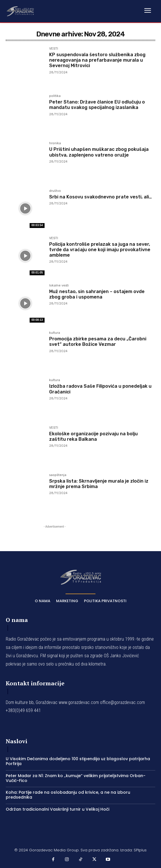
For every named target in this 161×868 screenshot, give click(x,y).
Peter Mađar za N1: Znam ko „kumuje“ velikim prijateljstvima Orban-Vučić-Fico (76, 778)
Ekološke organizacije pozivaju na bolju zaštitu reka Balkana (93, 436)
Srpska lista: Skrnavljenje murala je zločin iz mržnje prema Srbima (99, 484)
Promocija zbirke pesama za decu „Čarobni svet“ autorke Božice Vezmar (98, 342)
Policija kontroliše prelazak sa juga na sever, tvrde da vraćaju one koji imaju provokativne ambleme (100, 250)
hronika (55, 143)
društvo (55, 191)
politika (55, 96)
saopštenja (58, 475)
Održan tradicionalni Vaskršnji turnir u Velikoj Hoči (57, 809)
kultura (55, 333)
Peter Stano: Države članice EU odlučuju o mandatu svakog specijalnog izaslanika (97, 105)
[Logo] (20, 11)
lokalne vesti (59, 286)
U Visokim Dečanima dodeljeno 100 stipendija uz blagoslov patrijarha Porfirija (78, 761)
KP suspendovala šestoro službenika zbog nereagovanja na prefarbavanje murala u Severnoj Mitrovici (97, 60)
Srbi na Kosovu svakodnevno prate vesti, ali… (100, 197)
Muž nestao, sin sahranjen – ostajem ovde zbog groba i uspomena (97, 294)
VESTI (54, 49)
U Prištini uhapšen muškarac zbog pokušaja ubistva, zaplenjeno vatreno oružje (99, 152)
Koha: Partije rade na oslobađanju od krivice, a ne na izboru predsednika (68, 795)
